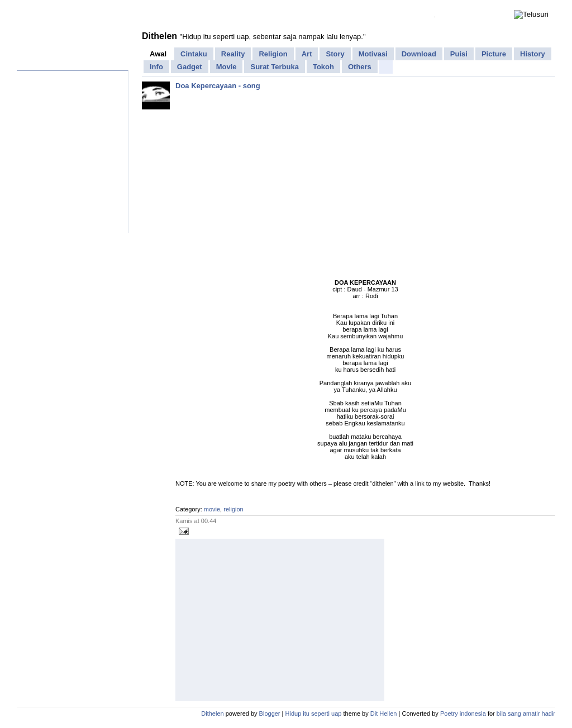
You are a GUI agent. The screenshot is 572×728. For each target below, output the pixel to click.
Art (307, 54)
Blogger (270, 713)
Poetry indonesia (463, 713)
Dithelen (159, 36)
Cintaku (194, 54)
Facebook (60, 7)
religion (233, 509)
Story (335, 54)
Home (29, 7)
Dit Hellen (384, 713)
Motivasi (373, 54)
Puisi (459, 54)
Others (360, 67)
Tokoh (323, 67)
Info (156, 67)
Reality (233, 54)
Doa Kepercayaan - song (218, 86)
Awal (158, 54)
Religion (273, 54)
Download (419, 54)
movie (212, 509)
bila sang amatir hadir (526, 713)
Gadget (190, 67)
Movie (227, 67)
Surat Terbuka (274, 67)
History (533, 54)
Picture (494, 54)
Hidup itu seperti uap (314, 713)
